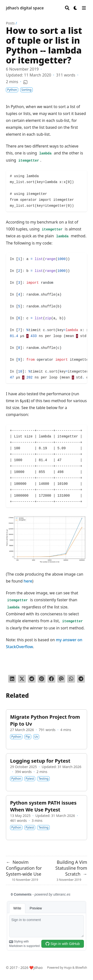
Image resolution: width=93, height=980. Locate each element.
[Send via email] (61, 679)
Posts (10, 23)
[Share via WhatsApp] (71, 679)
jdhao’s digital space (25, 8)
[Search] (67, 8)
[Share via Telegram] (81, 679)
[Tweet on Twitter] (22, 679)
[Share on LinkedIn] (12, 679)
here (28, 581)
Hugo (68, 968)
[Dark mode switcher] (76, 8)
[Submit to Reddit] (32, 679)
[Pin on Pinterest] (42, 679)
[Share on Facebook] (51, 679)
